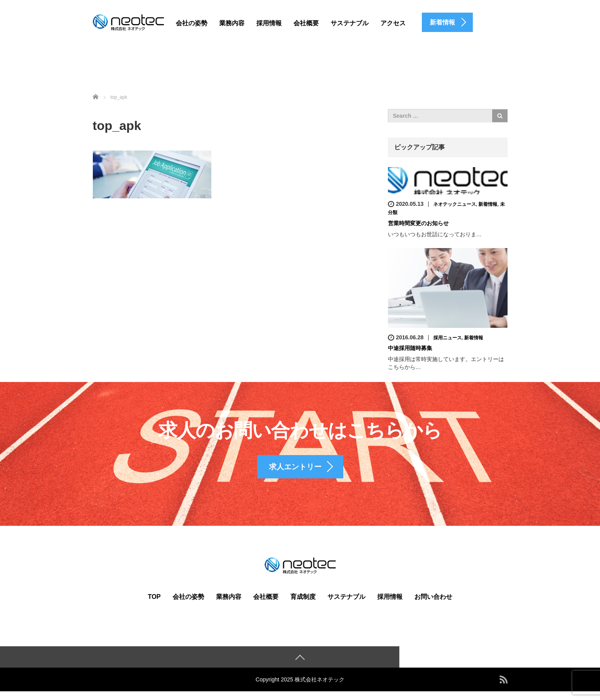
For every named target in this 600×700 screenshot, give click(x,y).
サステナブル (350, 23)
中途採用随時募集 (410, 348)
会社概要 (306, 23)
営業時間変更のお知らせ (418, 223)
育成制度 (303, 605)
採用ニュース (448, 337)
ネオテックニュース (455, 204)
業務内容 (232, 23)
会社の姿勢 (192, 23)
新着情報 (488, 204)
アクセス (393, 23)
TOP (154, 605)
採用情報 (269, 23)
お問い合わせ (433, 605)
